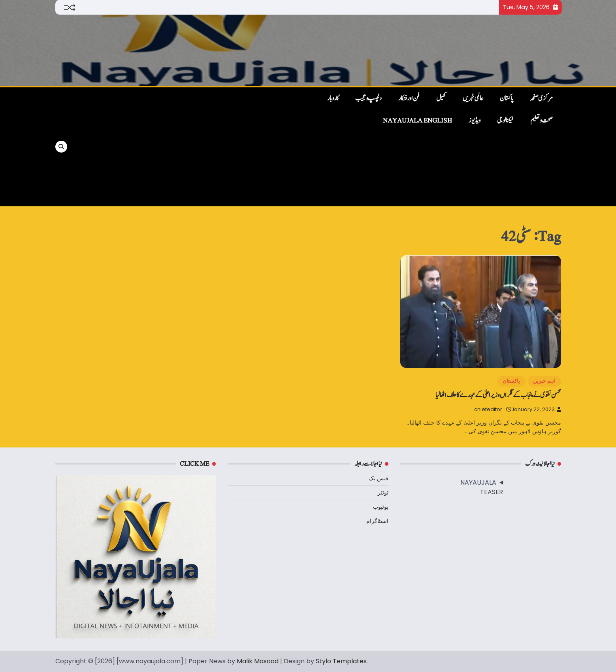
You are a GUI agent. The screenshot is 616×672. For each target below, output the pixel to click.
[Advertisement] (191, 147)
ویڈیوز (475, 121)
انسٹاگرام (377, 521)
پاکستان (507, 98)
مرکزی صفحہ (541, 98)
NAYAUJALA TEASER (482, 487)
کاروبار (333, 98)
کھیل (441, 98)
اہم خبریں (544, 381)
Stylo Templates (341, 661)
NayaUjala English (417, 121)
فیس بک (379, 478)
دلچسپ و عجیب (368, 98)
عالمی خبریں (473, 98)
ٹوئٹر (383, 493)
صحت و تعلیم (542, 121)
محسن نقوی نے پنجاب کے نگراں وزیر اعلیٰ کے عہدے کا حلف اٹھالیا (498, 395)
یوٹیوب (381, 507)
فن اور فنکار (409, 98)
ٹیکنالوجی (505, 121)
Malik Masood (258, 661)
